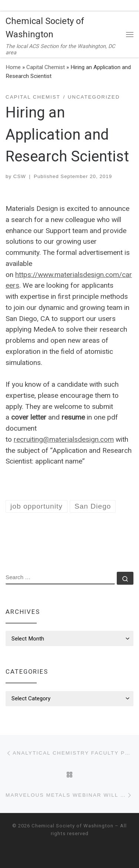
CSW (20, 176)
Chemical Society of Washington (72, 826)
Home (13, 67)
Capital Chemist (46, 67)
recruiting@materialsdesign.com (64, 439)
